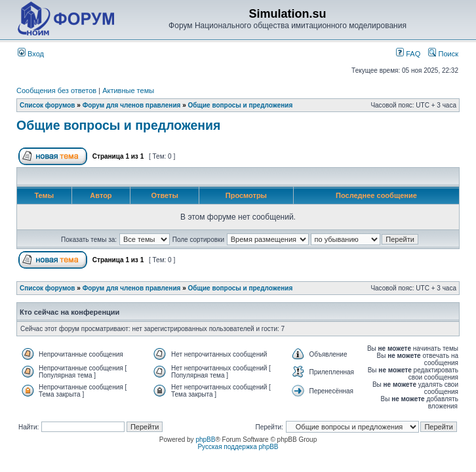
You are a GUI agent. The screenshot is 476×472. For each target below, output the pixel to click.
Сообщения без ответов (56, 90)
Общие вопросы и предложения (241, 105)
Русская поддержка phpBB (238, 447)
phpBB (205, 440)
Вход (31, 54)
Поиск (443, 54)
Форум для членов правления (132, 105)
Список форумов (48, 105)
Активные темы (128, 90)
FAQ (408, 54)
